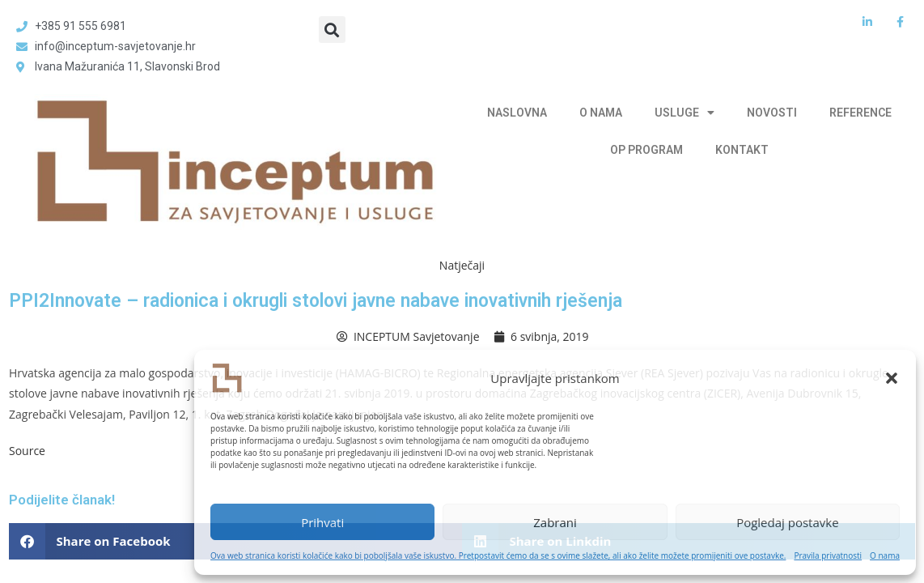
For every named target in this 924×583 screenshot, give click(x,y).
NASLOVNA (517, 113)
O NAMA (601, 113)
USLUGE (685, 113)
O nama (885, 555)
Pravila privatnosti (828, 555)
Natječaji (462, 265)
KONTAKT (742, 150)
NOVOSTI (772, 113)
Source (27, 451)
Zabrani (555, 522)
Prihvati (322, 522)
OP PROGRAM (646, 150)
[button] (892, 378)
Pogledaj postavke (787, 522)
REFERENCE (860, 113)
